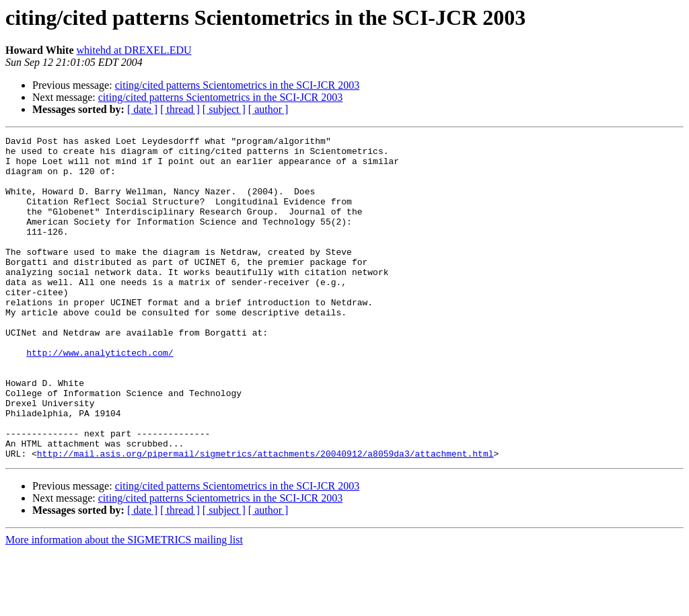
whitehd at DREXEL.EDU (134, 50)
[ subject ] (224, 109)
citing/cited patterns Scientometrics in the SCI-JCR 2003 (238, 85)
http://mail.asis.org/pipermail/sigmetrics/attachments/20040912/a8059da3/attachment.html (265, 518)
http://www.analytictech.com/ (100, 397)
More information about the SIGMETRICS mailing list (124, 604)
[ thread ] (180, 109)
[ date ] (142, 109)
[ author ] (268, 109)
